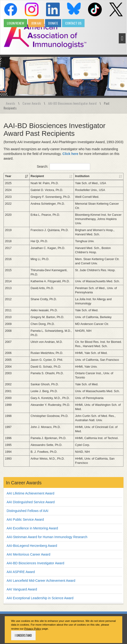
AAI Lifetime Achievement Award (30, 464)
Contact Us (34, 632)
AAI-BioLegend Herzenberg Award (32, 516)
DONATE (53, 23)
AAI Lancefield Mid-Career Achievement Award (41, 551)
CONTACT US (73, 23)
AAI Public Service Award (25, 490)
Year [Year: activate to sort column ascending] (8, 176)
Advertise (74, 632)
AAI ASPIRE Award (21, 542)
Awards (11, 103)
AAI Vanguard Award (22, 560)
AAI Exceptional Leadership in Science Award (40, 568)
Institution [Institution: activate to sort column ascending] (72, 176)
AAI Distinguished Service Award (31, 472)
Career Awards (32, 103)
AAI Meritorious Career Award (28, 525)
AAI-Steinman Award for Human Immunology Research (47, 507)
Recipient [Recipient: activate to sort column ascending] (24, 176)
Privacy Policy (33, 599)
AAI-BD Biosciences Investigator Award (72, 103)
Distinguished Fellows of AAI (28, 481)
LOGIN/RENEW (15, 23)
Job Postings (93, 632)
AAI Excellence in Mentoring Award (32, 499)
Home (18, 632)
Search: (63, 167)
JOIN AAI (36, 23)
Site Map (112, 632)
